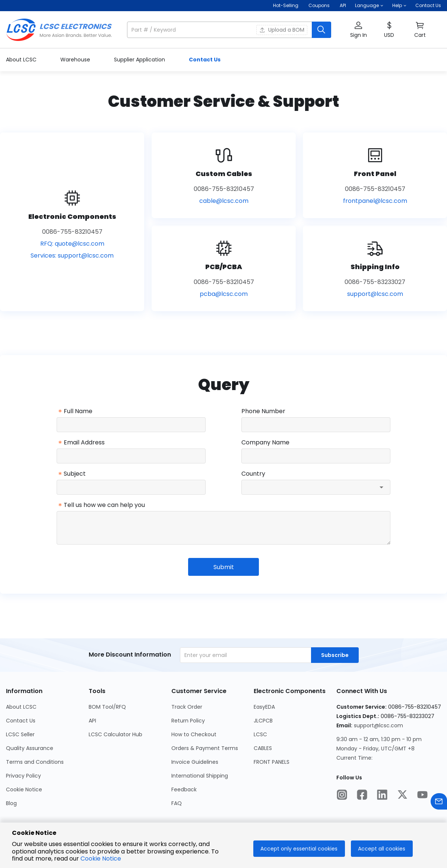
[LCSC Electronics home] (59, 30)
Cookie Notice (101, 859)
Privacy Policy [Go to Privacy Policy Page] (23, 776)
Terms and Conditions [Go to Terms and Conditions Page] (35, 762)
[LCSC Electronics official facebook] (362, 796)
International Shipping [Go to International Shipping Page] (200, 776)
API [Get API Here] (343, 5)
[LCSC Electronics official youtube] (422, 796)
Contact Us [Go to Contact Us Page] (21, 721)
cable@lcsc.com (224, 201)
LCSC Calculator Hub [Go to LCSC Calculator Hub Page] (115, 734)
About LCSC (22, 60)
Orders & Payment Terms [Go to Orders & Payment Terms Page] (205, 748)
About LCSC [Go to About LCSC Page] (21, 707)
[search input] (220, 30)
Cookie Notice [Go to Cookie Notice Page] (24, 789)
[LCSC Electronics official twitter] (402, 796)
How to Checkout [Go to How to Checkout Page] (194, 734)
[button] (369, 6)
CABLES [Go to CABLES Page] (263, 748)
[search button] (321, 30)
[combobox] (316, 487)
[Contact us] (439, 803)
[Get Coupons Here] (319, 6)
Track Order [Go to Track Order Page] (187, 707)
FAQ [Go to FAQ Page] (177, 803)
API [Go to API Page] (92, 721)
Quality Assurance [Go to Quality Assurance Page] (30, 748)
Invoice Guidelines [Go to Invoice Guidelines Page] (195, 762)
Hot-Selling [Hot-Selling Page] (286, 5)
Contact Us (428, 5)
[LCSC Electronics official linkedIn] (382, 796)
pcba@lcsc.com (224, 294)
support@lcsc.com (86, 256)
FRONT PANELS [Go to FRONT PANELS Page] (272, 762)
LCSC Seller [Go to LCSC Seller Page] (20, 734)
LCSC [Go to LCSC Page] (260, 734)
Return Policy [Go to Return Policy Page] (188, 721)
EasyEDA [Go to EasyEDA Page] (264, 707)
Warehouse (76, 60)
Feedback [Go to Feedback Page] (184, 789)
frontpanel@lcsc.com (375, 201)
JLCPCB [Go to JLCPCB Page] (263, 721)
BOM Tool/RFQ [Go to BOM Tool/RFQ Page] (107, 707)
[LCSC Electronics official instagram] (342, 796)
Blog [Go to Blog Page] (11, 803)
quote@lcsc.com (80, 244)
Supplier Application (140, 60)
